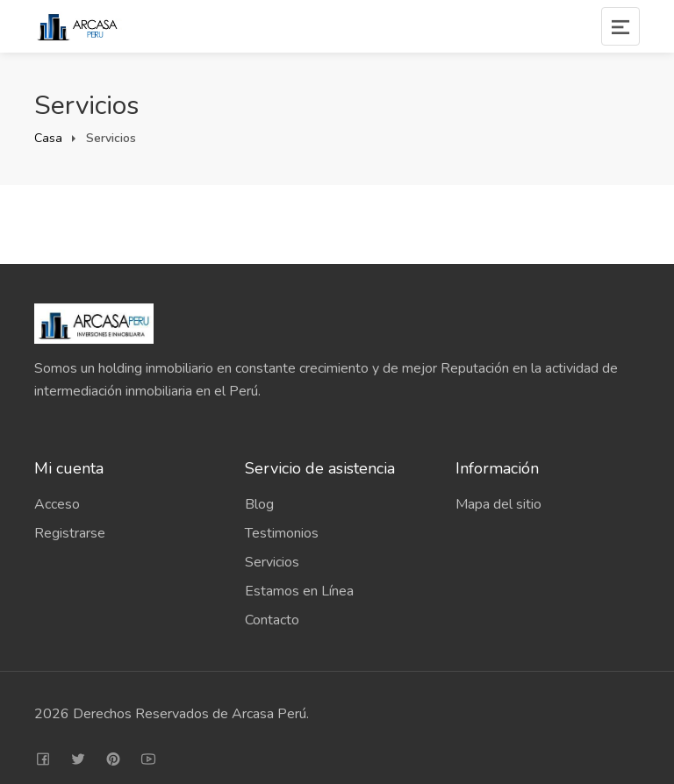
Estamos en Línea (299, 591)
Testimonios (282, 533)
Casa (48, 138)
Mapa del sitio (498, 504)
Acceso (57, 504)
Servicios (272, 562)
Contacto (272, 620)
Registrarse (70, 533)
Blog (259, 504)
